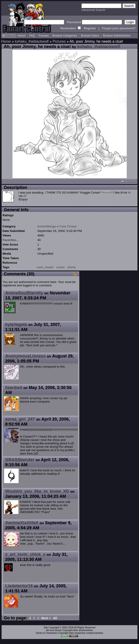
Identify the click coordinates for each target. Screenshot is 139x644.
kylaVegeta (16, 324)
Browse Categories (65, 36)
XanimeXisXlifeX (22, 523)
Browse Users (90, 36)
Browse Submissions (117, 36)
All (55, 618)
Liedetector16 (19, 586)
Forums (44, 36)
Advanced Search (93, 10)
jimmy (72, 267)
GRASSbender (20, 460)
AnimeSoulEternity (24, 293)
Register (90, 28)
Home (6, 41)
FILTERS (9, 36)
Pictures (59, 41)
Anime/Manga (46, 226)
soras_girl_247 (20, 419)
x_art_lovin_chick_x (25, 554)
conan (61, 267)
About (21, 36)
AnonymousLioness (25, 356)
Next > (46, 618)
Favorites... (10, 240)
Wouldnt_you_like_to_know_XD (37, 491)
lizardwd (14, 387)
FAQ (32, 36)
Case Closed (68, 226)
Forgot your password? (119, 28)
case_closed (45, 267)
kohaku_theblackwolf (32, 41)
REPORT (128, 181)
